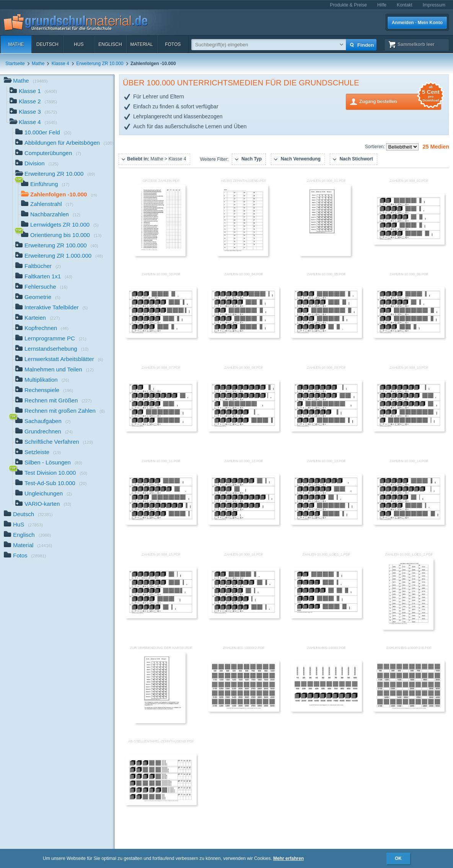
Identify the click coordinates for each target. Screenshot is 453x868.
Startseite (15, 64)
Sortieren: (376, 147)
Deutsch (47, 44)
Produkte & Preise (348, 5)
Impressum (434, 5)
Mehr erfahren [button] (288, 858)
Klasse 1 (33, 92)
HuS (79, 44)
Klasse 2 (33, 102)
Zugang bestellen (400, 101)
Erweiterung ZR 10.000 (100, 64)
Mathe (16, 44)
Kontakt (405, 5)
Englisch (110, 44)
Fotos (173, 44)
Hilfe (382, 5)
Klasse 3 (33, 112)
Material (141, 44)
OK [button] (398, 858)
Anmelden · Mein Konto (417, 23)
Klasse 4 (60, 64)
